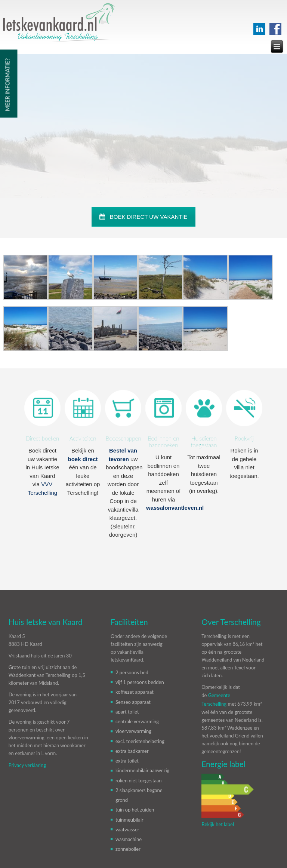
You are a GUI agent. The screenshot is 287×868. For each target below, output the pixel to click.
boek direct (83, 459)
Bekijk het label (218, 824)
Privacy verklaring (27, 765)
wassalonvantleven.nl (175, 508)
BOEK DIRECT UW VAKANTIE (143, 217)
